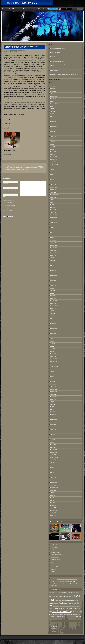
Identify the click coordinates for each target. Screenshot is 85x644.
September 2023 (54, 164)
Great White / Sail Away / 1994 (57, 62)
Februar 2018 (53, 324)
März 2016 (53, 382)
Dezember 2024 (54, 127)
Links (52, 562)
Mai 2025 (52, 114)
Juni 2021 (53, 230)
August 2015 (53, 399)
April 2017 (53, 349)
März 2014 (53, 442)
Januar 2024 (53, 154)
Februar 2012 (53, 505)
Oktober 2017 (53, 334)
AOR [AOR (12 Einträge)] (53, 593)
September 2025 (54, 104)
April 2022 (53, 207)
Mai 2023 (52, 174)
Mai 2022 (52, 205)
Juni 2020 (53, 260)
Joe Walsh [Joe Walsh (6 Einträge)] (74, 606)
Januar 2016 (53, 387)
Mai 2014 (52, 437)
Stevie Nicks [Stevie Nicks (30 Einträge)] (55, 617)
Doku (52, 550)
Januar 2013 (53, 478)
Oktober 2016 (53, 364)
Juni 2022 (53, 202)
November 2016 (54, 361)
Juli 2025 (52, 109)
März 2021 (53, 238)
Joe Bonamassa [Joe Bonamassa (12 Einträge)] (67, 606)
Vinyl (24, 50)
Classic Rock (9, 154)
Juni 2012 (53, 495)
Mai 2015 (52, 407)
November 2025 (54, 99)
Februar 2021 (53, 240)
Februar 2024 (53, 152)
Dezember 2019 (54, 275)
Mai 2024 (52, 144)
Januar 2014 (53, 447)
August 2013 (53, 460)
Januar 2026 (53, 94)
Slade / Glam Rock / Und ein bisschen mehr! (60, 77)
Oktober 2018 (53, 303)
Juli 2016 (52, 371)
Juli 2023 (52, 169)
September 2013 (54, 457)
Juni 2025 (53, 111)
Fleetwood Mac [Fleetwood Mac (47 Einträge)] (65, 603)
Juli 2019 (52, 288)
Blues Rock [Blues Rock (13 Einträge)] (75, 593)
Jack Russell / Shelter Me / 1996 (57, 59)
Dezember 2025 (54, 96)
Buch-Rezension (54, 545)
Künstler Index (42, 9)
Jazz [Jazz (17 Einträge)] (61, 606)
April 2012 (53, 500)
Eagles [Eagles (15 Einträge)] (51, 603)
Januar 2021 (53, 243)
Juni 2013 (53, 465)
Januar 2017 (53, 356)
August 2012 (53, 490)
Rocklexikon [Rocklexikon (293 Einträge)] (64, 611)
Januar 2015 (53, 417)
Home (3, 9)
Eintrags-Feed (54, 626)
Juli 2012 (52, 493)
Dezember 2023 (54, 157)
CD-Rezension (54, 547)
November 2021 (54, 217)
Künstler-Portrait (54, 559)
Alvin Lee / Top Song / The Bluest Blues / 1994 (67, 579)
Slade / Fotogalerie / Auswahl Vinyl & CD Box (60, 68)
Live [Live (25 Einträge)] (63, 608)
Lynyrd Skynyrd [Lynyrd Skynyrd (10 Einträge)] (69, 608)
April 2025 (53, 116)
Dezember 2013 (54, 450)
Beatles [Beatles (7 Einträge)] (57, 593)
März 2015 (53, 412)
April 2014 (53, 440)
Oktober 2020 (53, 250)
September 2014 (54, 427)
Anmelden (53, 624)
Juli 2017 (52, 341)
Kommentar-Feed (54, 629)
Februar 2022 (53, 210)
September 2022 (54, 195)
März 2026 (53, 89)
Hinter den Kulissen (14, 50)
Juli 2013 (52, 462)
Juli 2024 (52, 139)
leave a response (12, 169)
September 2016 (54, 366)
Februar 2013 (53, 475)
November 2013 (54, 452)
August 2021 (53, 225)
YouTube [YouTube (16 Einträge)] (79, 617)
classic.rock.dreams (66, 9)
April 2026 (53, 86)
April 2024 (53, 147)
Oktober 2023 (53, 162)
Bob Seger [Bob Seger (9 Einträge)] (54, 596)
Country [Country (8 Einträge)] (57, 600)
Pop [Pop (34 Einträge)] (50, 612)
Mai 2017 (52, 346)
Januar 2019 (53, 298)
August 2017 (53, 339)
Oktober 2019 (53, 281)
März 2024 (53, 149)
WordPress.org (54, 631)
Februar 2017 (53, 354)
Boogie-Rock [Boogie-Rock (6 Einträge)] (60, 596)
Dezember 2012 (54, 480)
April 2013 (53, 470)
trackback (19, 169)
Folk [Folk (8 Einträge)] (72, 603)
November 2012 (54, 483)
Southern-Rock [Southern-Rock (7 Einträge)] (72, 614)
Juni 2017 (53, 344)
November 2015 (54, 392)
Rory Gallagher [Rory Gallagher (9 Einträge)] (57, 614)
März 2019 (53, 296)
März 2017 (53, 351)
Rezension (20, 50)
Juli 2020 (52, 258)
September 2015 (54, 397)
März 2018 (53, 321)
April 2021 (53, 235)
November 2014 (54, 422)
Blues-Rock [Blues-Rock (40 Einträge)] (68, 593)
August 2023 (53, 167)
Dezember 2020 (54, 245)
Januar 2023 (53, 185)
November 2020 (54, 248)
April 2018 (53, 318)
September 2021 (54, 222)
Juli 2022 (52, 200)
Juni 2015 (53, 404)
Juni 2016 (53, 374)
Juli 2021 (52, 228)
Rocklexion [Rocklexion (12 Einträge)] (74, 612)
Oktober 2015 (53, 394)
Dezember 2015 (54, 389)
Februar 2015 (53, 414)
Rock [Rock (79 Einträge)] (54, 612)
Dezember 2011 (54, 510)
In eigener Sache (54, 557)
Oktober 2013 (53, 455)
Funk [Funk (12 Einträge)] (75, 603)
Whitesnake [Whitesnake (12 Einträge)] (73, 617)
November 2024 (54, 129)
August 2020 (53, 255)
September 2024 (54, 134)
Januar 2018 (53, 326)
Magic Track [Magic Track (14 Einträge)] (77, 608)
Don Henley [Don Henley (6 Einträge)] (76, 600)
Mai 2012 (52, 498)
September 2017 (54, 336)
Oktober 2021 (53, 220)
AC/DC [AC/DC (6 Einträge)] (50, 593)
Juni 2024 (53, 142)
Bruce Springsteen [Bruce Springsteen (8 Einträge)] (67, 596)
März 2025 (53, 119)
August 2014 (53, 430)
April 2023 (53, 177)
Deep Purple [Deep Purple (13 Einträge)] (70, 600)
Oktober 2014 (53, 425)
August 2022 (53, 197)
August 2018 (53, 308)
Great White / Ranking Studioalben (58, 49)
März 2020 (53, 268)
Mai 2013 (52, 467)
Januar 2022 (53, 212)
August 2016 (53, 369)
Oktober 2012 (53, 485)
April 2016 (53, 379)
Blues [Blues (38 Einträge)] (61, 593)
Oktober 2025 (53, 101)
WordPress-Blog (79, 637)
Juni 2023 (53, 172)
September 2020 (54, 253)
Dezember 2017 (54, 329)
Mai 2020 (52, 263)
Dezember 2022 (54, 187)
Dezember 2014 (54, 419)
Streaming (53, 569)
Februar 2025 (53, 121)
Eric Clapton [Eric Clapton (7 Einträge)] (56, 603)
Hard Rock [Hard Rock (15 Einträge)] (56, 606)
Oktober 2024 (53, 132)
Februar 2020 (53, 270)
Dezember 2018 (54, 301)
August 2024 (53, 137)
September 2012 (54, 488)
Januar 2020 (53, 273)
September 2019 (54, 283)
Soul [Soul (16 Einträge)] (67, 614)
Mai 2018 (52, 316)
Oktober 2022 (53, 192)
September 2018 (54, 306)
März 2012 (53, 503)
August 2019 (53, 286)
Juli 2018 (52, 311)
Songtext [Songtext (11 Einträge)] (63, 614)
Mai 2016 (52, 376)
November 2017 (54, 331)
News (52, 564)
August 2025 (53, 106)
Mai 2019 (52, 293)
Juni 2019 (53, 291)
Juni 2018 (53, 313)
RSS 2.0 (39, 168)
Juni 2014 (53, 435)
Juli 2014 (52, 432)
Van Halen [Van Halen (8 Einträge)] (67, 617)
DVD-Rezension (54, 552)
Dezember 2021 (54, 215)
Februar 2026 (53, 91)
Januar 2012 (53, 508)
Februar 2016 (53, 384)
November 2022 (54, 190)
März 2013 (53, 472)
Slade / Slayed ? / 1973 (55, 71)
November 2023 (54, 159)
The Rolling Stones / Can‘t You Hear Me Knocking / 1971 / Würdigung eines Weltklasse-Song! (22, 47)
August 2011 (53, 515)
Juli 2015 (52, 402)
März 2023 (53, 180)
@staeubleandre (53, 9)
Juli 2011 (52, 518)
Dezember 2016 (54, 359)
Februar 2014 (53, 445)
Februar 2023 (53, 182)
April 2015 (53, 409)
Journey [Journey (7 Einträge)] (78, 606)
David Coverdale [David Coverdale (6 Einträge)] (62, 600)
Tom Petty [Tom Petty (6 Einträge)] (62, 617)
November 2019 (54, 278)
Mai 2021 (52, 233)
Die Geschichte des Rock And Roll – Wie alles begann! (22, 9)
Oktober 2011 (53, 513)
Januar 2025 (53, 124)
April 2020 (53, 265)
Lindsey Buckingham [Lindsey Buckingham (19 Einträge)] (55, 608)
